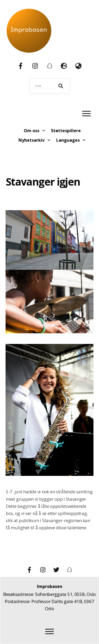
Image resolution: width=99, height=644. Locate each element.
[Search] (61, 86)
